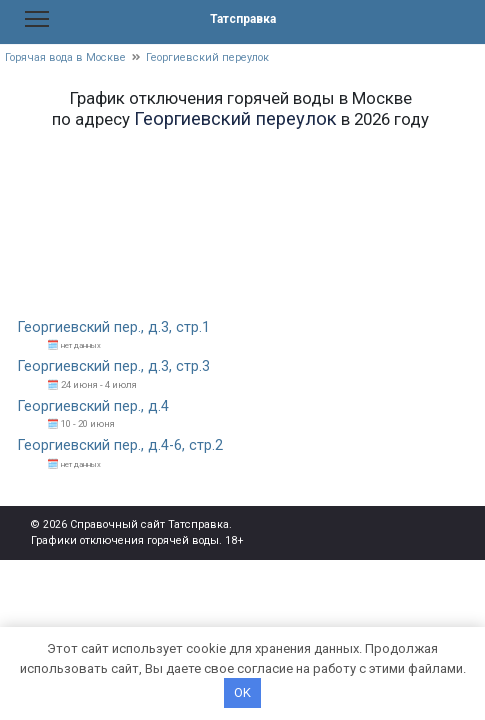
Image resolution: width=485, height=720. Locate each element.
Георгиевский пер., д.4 (93, 406)
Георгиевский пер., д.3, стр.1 (114, 327)
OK (242, 692)
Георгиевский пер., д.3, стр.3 (114, 366)
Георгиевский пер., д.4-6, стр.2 (120, 445)
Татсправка (243, 19)
